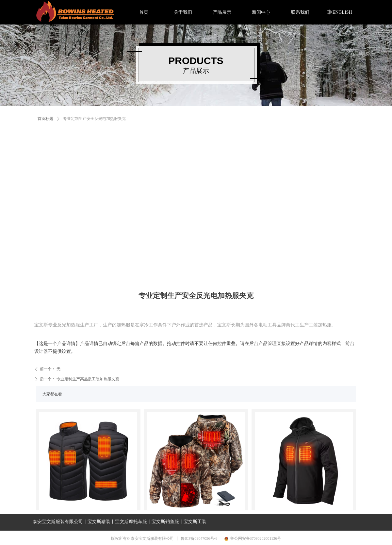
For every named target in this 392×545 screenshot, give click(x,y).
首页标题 (45, 119)
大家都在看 (52, 394)
